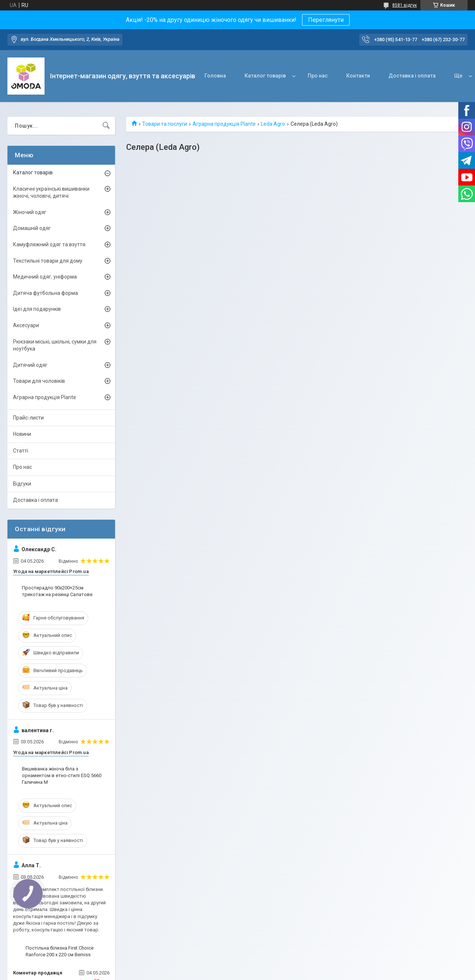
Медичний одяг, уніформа (45, 277)
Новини (22, 434)
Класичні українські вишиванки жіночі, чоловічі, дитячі (51, 193)
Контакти (358, 76)
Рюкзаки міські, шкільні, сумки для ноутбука (55, 345)
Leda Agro (273, 124)
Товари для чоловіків (39, 381)
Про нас (318, 76)
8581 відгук (404, 5)
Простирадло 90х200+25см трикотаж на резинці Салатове (57, 591)
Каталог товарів (265, 76)
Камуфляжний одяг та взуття (49, 244)
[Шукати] (106, 126)
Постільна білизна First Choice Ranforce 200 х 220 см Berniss (60, 951)
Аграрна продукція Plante (224, 124)
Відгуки (22, 484)
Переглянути (326, 20)
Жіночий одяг (30, 212)
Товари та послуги (165, 124)
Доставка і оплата (412, 76)
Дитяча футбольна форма (45, 293)
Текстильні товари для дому (48, 261)
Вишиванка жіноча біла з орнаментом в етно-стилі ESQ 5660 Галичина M (62, 775)
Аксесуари (26, 325)
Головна (215, 76)
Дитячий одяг (30, 365)
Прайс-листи (28, 418)
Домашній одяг (32, 228)
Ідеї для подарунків (37, 309)
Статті (21, 451)
